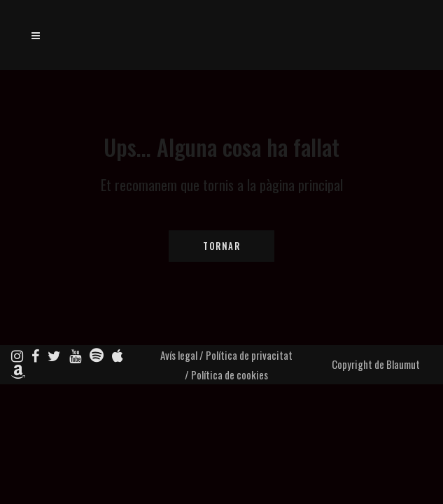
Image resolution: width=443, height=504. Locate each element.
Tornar (221, 246)
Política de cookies (230, 374)
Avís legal (179, 355)
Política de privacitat (249, 355)
